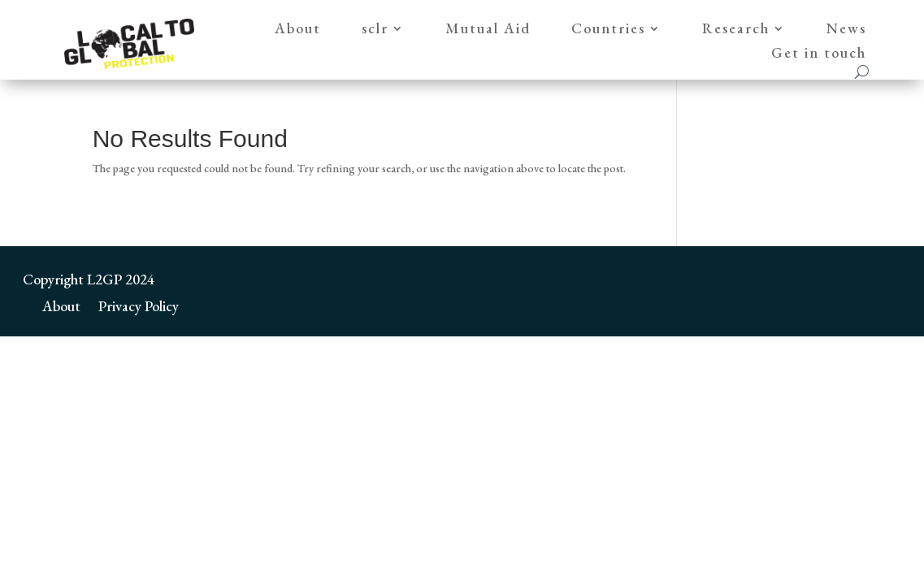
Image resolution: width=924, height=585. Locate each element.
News (846, 30)
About (298, 30)
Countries (608, 30)
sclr (375, 30)
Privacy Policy (139, 304)
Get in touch (819, 54)
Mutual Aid (488, 30)
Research (736, 30)
